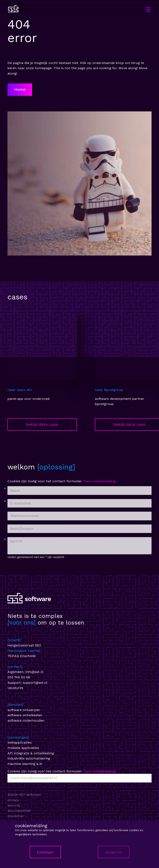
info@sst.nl (34, 672)
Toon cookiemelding (100, 481)
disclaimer (16, 816)
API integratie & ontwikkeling (31, 753)
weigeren (113, 852)
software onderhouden (26, 720)
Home (20, 90)
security (14, 805)
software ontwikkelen (25, 715)
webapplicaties (19, 742)
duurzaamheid (19, 811)
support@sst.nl (35, 683)
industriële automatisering (29, 758)
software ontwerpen (24, 710)
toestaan (45, 852)
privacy (13, 800)
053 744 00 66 (19, 677)
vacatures (15, 688)
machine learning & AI (25, 764)
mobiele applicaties (23, 748)
